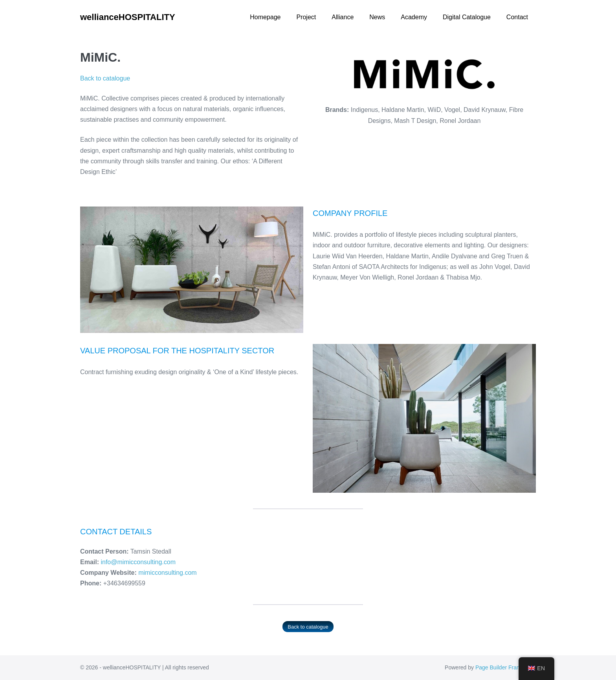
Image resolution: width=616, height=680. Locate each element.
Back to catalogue (105, 78)
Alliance (343, 17)
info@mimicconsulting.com (138, 562)
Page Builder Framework (506, 667)
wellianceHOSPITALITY (128, 17)
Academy (414, 17)
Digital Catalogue (467, 17)
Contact (517, 17)
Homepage (265, 17)
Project (306, 17)
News (377, 17)
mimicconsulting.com (167, 573)
